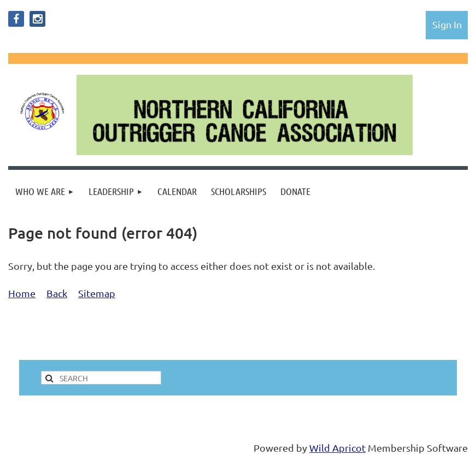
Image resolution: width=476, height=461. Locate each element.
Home (22, 293)
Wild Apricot (337, 448)
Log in (447, 24)
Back (57, 293)
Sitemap (97, 293)
